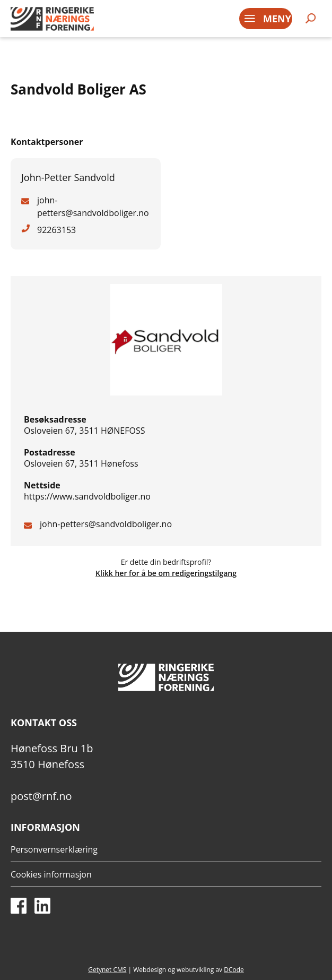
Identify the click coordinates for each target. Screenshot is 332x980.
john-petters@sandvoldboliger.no (106, 524)
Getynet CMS (107, 970)
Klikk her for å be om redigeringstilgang (166, 573)
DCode (234, 970)
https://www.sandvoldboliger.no (87, 496)
